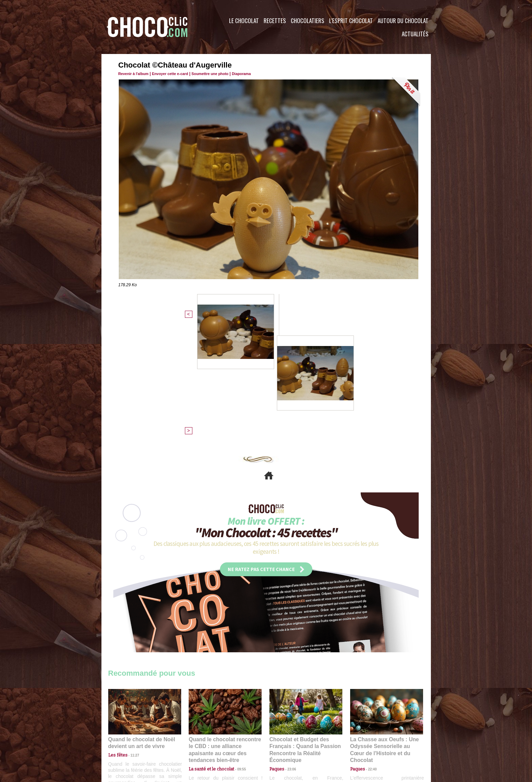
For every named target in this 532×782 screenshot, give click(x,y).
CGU (198, 741)
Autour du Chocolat (403, 21)
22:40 (370, 645)
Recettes (275, 21)
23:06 (289, 652)
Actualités (415, 34)
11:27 (131, 639)
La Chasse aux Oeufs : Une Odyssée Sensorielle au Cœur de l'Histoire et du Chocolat (384, 630)
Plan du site (285, 741)
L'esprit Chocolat (351, 21)
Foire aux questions (370, 741)
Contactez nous (129, 741)
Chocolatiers (308, 21)
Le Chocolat (244, 21)
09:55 (236, 645)
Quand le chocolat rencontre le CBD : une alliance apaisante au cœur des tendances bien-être (225, 630)
